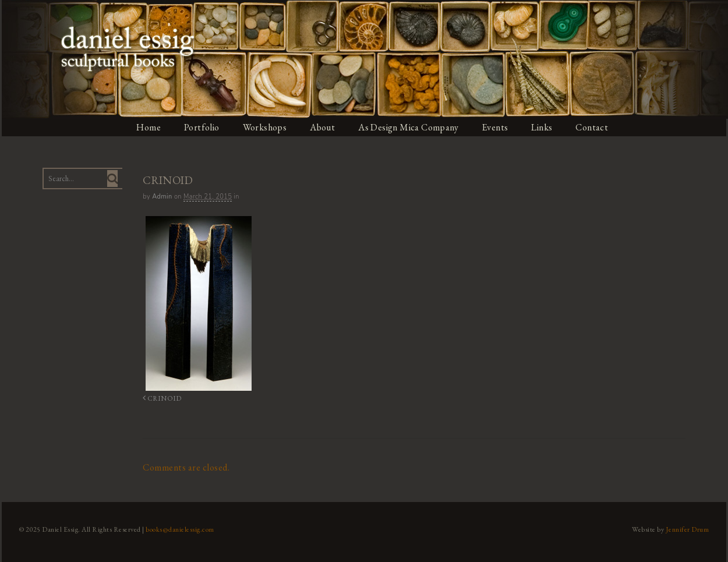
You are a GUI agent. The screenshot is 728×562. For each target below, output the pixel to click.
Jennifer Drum (689, 529)
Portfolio (202, 127)
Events (497, 127)
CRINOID (160, 398)
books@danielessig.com (179, 529)
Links (544, 127)
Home (148, 127)
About (323, 127)
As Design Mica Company (409, 127)
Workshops (265, 127)
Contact (595, 127)
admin (161, 197)
